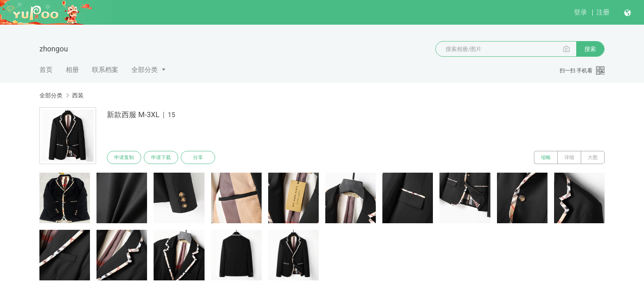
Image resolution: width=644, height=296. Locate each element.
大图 (593, 157)
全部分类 (145, 70)
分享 (198, 157)
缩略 (546, 157)
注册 (603, 12)
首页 (46, 70)
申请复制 (124, 157)
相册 (72, 70)
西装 (78, 95)
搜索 (590, 49)
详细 (569, 157)
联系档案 (105, 70)
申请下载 (161, 157)
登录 (580, 12)
